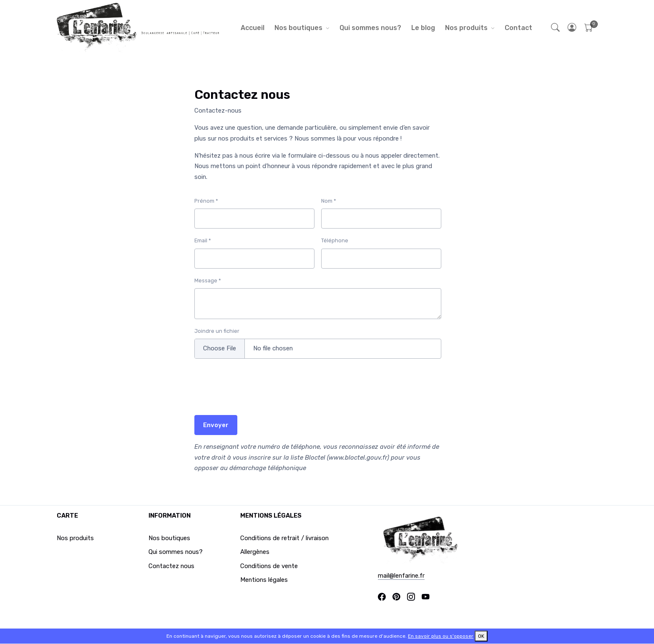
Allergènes (255, 552)
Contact (518, 28)
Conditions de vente (269, 566)
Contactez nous (171, 566)
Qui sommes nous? (370, 28)
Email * (203, 240)
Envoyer (216, 425)
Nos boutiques (298, 28)
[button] (572, 28)
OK (481, 636)
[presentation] (258, 392)
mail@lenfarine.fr (401, 576)
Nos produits (466, 28)
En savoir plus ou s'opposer (441, 636)
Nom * (329, 201)
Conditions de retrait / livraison (284, 538)
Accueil (253, 28)
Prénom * (206, 201)
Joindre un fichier (217, 331)
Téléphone (335, 240)
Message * (208, 280)
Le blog (423, 28)
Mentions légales (264, 580)
